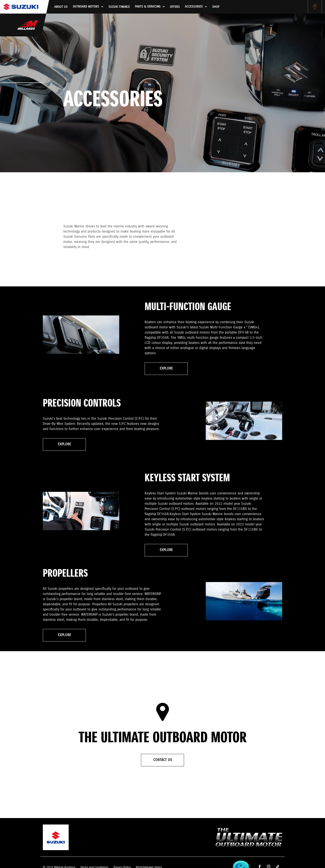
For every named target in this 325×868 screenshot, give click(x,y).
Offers (175, 7)
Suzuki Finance (119, 7)
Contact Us (163, 760)
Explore (166, 369)
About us (61, 7)
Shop (216, 7)
